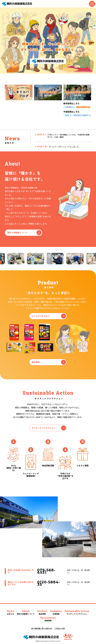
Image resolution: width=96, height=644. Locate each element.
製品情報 (49, 362)
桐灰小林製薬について (24, 233)
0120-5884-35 (49, 583)
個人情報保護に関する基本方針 (42, 628)
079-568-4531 (46, 571)
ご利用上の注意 (59, 628)
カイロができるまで (49, 316)
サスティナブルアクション (49, 428)
